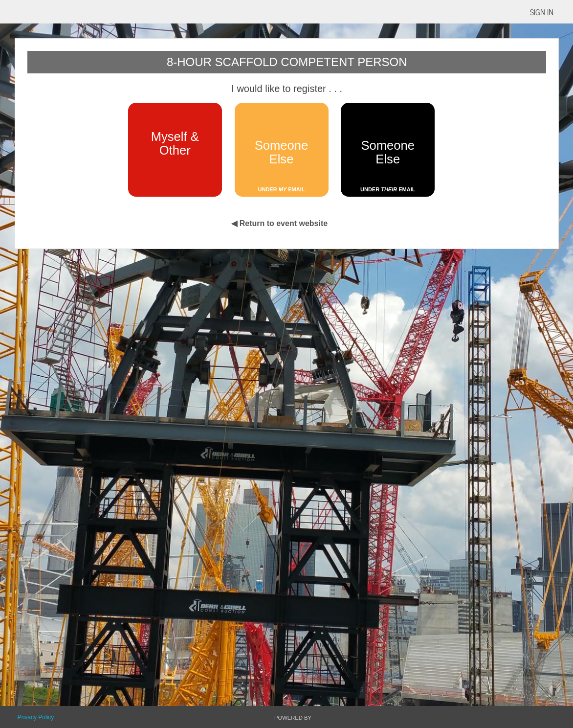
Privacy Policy (36, 717)
